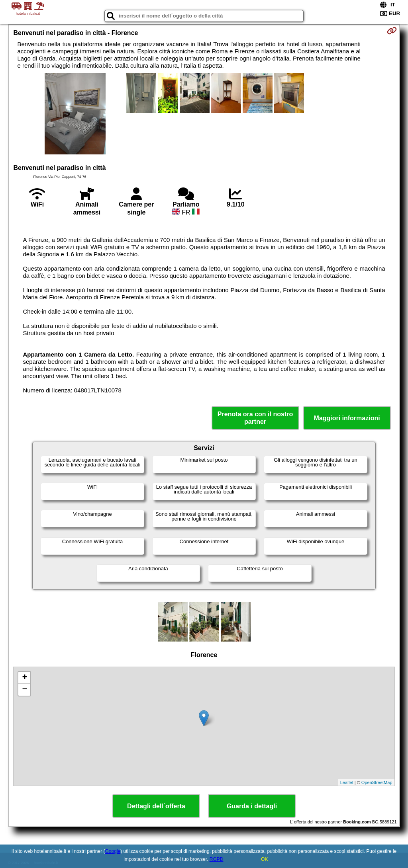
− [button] (25, 690)
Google (113, 851)
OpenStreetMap (377, 782)
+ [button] (25, 678)
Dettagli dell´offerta (156, 806)
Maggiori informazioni (347, 418)
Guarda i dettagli (252, 806)
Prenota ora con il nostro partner (255, 418)
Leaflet (347, 782)
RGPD (217, 859)
